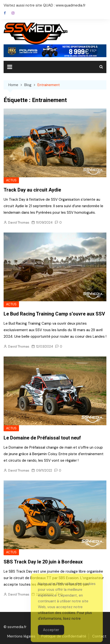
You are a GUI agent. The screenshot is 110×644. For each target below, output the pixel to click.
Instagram (13, 13)
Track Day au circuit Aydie (32, 190)
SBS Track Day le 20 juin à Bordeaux (43, 562)
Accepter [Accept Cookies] (51, 637)
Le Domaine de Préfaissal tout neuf (42, 438)
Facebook (5, 13)
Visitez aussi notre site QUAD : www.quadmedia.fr (45, 5)
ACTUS (11, 180)
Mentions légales (21, 636)
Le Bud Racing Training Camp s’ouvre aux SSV (54, 314)
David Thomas (19, 223)
